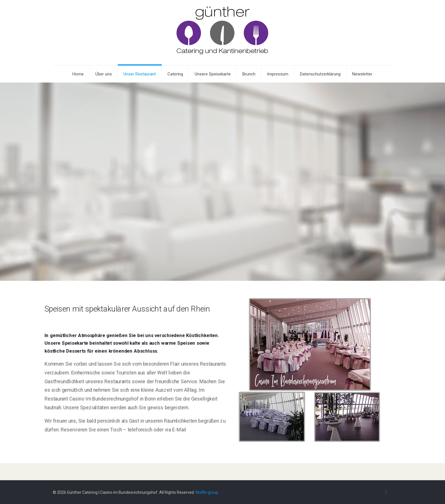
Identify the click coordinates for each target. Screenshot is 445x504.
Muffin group (207, 492)
